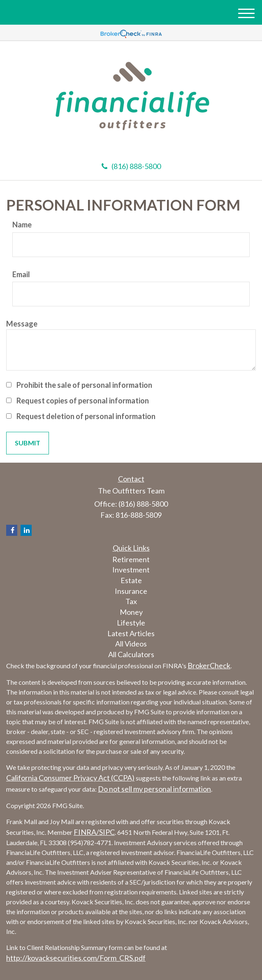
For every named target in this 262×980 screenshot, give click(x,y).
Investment (131, 570)
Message (22, 324)
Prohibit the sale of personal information (84, 385)
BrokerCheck (209, 665)
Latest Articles (131, 633)
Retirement (131, 559)
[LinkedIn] (26, 530)
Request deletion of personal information (86, 416)
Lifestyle (131, 623)
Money (131, 612)
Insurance (131, 591)
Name (22, 225)
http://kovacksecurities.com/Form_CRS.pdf (76, 958)
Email (21, 274)
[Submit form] (28, 443)
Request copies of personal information (83, 401)
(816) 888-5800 (131, 166)
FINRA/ (86, 832)
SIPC (107, 832)
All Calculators (131, 654)
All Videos (131, 644)
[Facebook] (12, 530)
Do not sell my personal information (154, 789)
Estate (131, 580)
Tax (131, 601)
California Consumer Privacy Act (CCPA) (70, 778)
